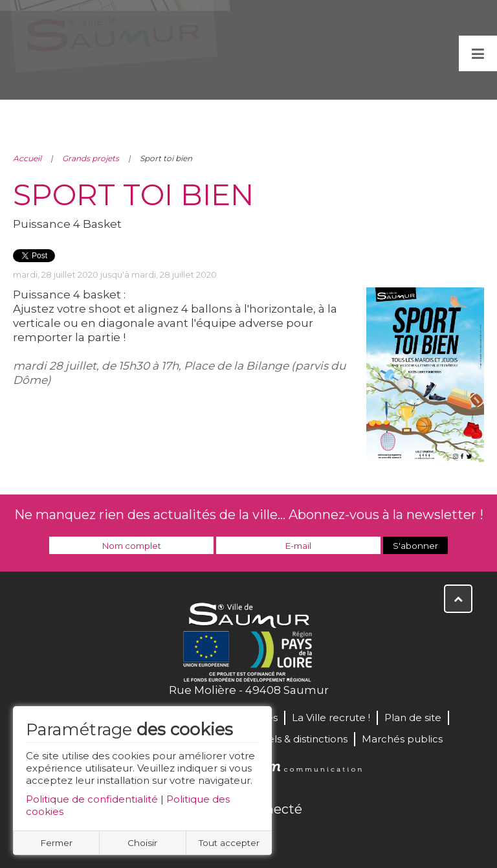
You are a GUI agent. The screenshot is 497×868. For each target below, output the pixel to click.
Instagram (291, 837)
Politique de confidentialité (92, 799)
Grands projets (91, 158)
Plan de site (413, 718)
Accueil (27, 158)
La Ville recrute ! (331, 718)
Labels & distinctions (298, 739)
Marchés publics (402, 739)
